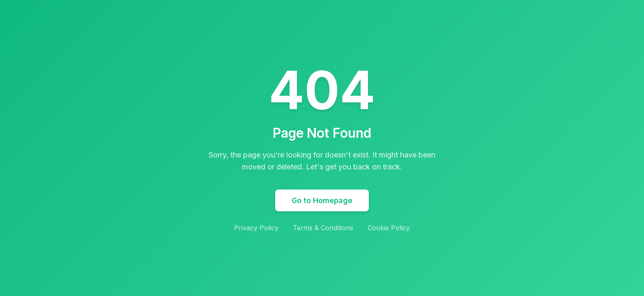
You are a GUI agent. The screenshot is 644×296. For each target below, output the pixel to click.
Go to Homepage (322, 200)
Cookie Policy (389, 228)
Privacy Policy (256, 228)
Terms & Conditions (323, 228)
